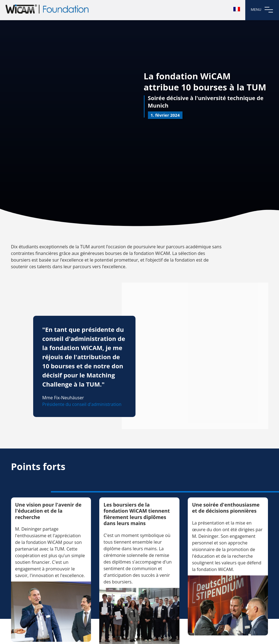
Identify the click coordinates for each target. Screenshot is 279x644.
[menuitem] (237, 9)
